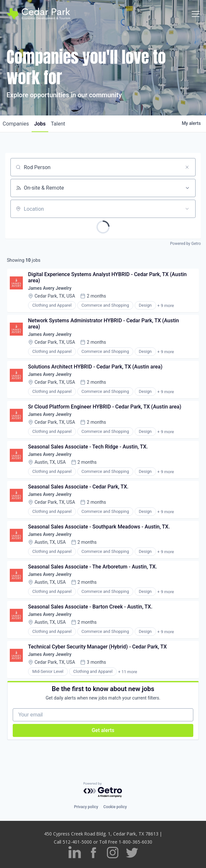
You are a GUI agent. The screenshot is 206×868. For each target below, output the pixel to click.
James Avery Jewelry (50, 288)
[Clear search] (187, 167)
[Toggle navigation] (196, 14)
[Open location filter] (187, 209)
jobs (40, 124)
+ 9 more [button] (166, 306)
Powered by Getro (185, 244)
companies (16, 124)
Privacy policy (86, 807)
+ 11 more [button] (127, 672)
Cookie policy (115, 807)
